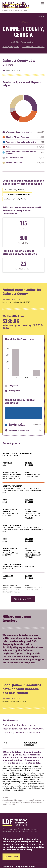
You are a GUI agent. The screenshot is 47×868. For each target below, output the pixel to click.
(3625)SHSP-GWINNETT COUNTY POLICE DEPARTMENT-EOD (18, 568)
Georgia (23, 22)
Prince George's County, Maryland (17, 194)
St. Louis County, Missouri (14, 190)
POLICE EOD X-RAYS (10, 456)
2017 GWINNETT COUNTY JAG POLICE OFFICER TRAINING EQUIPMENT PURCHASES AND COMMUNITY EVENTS (23, 530)
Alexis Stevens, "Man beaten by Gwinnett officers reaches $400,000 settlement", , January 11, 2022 (23, 802)
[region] (23, 526)
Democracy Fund (31, 831)
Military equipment (11, 47)
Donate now (11, 857)
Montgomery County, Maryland (16, 199)
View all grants (23, 599)
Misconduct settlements (33, 47)
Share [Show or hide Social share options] (41, 17)
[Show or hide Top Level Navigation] (43, 4)
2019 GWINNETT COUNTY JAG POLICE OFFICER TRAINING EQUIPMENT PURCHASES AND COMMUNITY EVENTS (23, 491)
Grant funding (27, 42)
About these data (11, 70)
